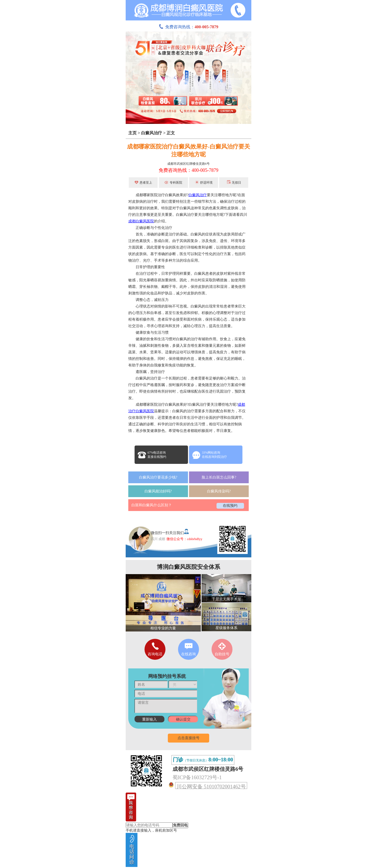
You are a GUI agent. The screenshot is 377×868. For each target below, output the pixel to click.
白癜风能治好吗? (158, 491)
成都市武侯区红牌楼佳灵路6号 (188, 164)
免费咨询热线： (188, 27)
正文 (171, 133)
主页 (132, 133)
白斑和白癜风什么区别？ (152, 505)
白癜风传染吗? (219, 491)
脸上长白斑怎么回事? (219, 477)
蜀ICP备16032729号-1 (197, 777)
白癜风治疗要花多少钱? (158, 477)
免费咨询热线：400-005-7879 (188, 170)
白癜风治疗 (152, 133)
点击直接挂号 (188, 738)
